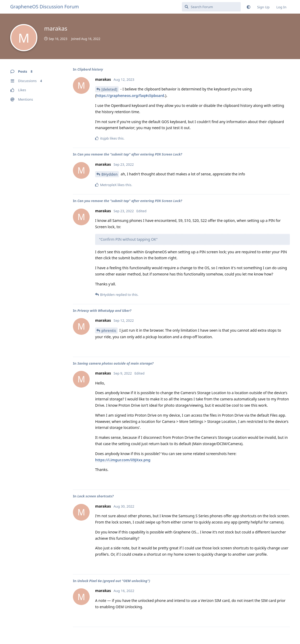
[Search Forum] (211, 7)
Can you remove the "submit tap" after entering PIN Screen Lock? (130, 154)
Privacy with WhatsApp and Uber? (104, 310)
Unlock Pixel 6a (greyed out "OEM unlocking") (114, 581)
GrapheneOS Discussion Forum (45, 7)
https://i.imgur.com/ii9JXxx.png (123, 460)
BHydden (109, 174)
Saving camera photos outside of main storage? (116, 363)
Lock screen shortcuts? (96, 496)
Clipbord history (90, 69)
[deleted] (109, 89)
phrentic (109, 330)
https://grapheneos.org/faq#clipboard (130, 96)
